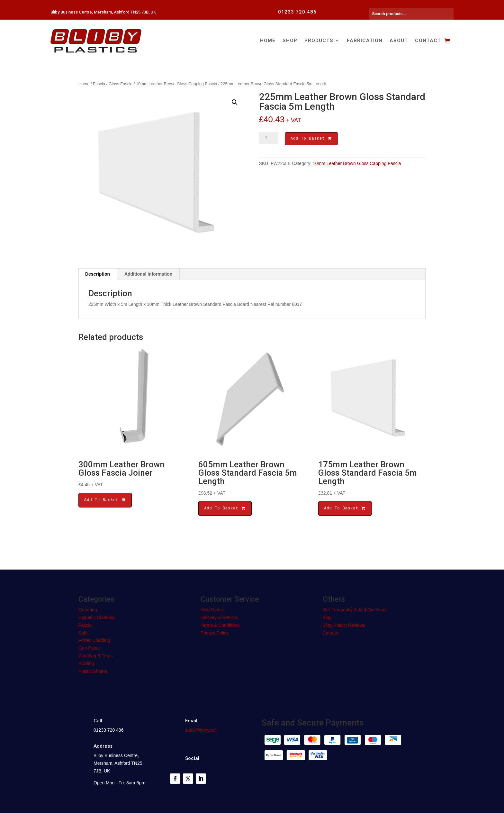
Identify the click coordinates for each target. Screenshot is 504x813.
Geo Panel (89, 648)
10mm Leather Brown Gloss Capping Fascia (177, 84)
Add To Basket (311, 139)
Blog (327, 617)
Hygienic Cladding (97, 617)
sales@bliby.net (201, 730)
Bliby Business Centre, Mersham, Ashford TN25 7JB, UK (103, 12)
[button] (235, 102)
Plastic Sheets (93, 671)
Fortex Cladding (94, 640)
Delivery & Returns (219, 617)
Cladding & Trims (96, 656)
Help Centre (213, 610)
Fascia (99, 84)
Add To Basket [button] (105, 500)
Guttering (88, 610)
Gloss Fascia (121, 84)
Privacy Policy (215, 633)
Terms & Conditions (220, 625)
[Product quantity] (269, 138)
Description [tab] (98, 274)
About (399, 41)
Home (268, 41)
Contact (428, 41)
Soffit (84, 633)
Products (319, 41)
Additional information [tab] (148, 274)
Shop (290, 41)
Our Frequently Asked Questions (355, 610)
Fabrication (365, 41)
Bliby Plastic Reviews (344, 625)
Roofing (86, 663)
